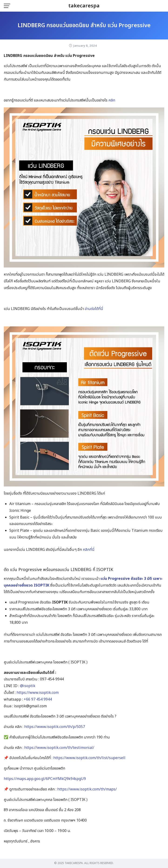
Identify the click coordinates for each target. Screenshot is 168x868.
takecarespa (84, 6)
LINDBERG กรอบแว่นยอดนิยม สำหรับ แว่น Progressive (84, 26)
